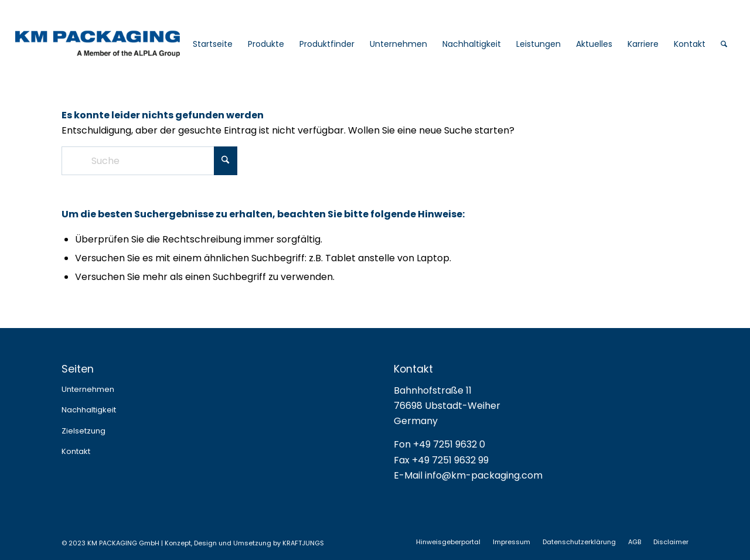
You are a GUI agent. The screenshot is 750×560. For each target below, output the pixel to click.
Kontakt (76, 451)
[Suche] (724, 44)
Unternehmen (88, 389)
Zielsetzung (83, 431)
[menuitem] (213, 44)
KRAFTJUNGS (303, 543)
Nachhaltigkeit (89, 410)
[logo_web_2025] (124, 44)
